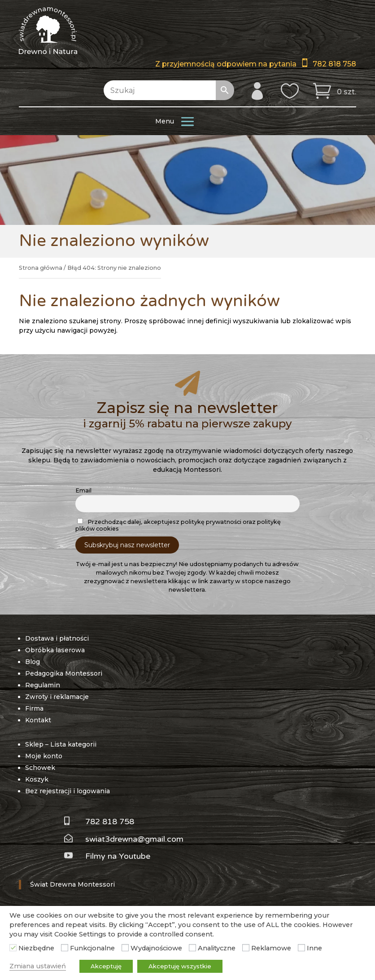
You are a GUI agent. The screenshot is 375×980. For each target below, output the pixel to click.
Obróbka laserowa (55, 650)
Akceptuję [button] (106, 966)
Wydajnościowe (156, 948)
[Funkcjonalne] (65, 948)
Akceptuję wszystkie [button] (180, 966)
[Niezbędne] (13, 948)
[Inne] (301, 948)
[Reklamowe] (246, 948)
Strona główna (41, 268)
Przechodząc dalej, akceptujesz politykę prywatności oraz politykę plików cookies (178, 525)
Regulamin (43, 685)
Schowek (40, 768)
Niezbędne (36, 948)
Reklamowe (271, 948)
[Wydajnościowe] (125, 948)
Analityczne (217, 948)
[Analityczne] (192, 948)
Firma (34, 708)
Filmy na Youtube (118, 856)
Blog (33, 662)
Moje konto (44, 756)
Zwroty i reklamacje (57, 697)
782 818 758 (334, 64)
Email (83, 490)
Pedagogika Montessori (64, 673)
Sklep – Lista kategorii (61, 744)
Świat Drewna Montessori (72, 884)
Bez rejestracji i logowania (68, 791)
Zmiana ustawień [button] (38, 966)
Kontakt (38, 720)
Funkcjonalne (92, 948)
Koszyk (37, 779)
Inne (314, 948)
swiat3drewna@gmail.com (134, 839)
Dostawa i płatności (57, 638)
